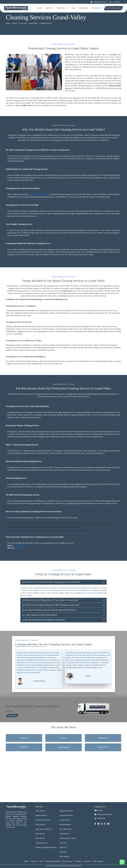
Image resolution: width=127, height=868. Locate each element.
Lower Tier (23, 23)
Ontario (15, 23)
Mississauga (64, 747)
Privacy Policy (67, 861)
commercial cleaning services (39, 194)
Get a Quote (12, 716)
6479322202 (115, 2)
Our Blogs (83, 8)
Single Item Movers (66, 811)
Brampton (103, 738)
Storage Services (65, 820)
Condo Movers (64, 834)
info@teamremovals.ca (99, 2)
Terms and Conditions (52, 861)
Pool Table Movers (66, 829)
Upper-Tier (63, 847)
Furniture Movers (41, 815)
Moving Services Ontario (68, 838)
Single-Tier (63, 852)
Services (62, 8)
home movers (68, 291)
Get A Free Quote (113, 8)
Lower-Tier (63, 843)
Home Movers (40, 811)
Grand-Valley (33, 23)
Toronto (64, 738)
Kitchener (24, 738)
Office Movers (40, 825)
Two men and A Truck (43, 820)
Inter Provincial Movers (43, 829)
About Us (50, 8)
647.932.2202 (20, 548)
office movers (27, 105)
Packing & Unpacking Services (46, 847)
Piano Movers (40, 834)
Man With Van (40, 838)
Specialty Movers (65, 825)
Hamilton (24, 747)
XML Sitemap (64, 857)
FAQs (73, 8)
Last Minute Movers (66, 815)
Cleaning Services (41, 843)
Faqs (41, 861)
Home (40, 8)
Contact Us (97, 8)
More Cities (103, 747)
